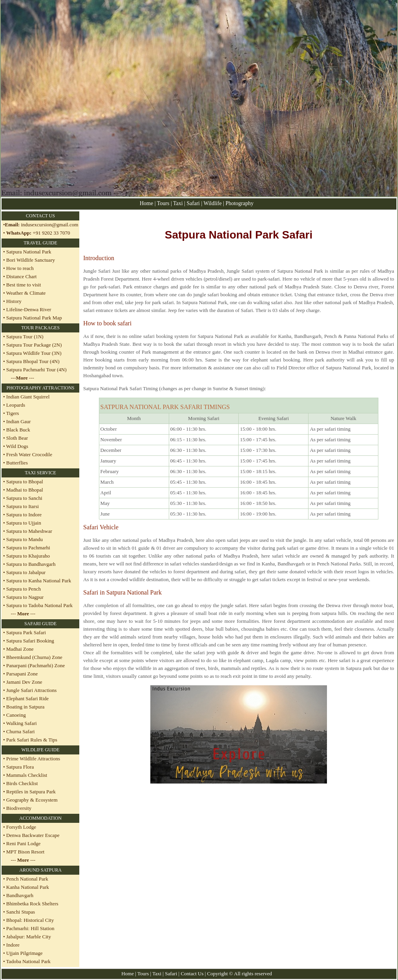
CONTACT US (40, 216)
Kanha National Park (28, 887)
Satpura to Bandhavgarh (30, 564)
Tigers (12, 413)
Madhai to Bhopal (24, 490)
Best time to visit (24, 285)
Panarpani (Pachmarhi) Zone (36, 665)
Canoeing (16, 715)
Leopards (15, 405)
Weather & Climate (26, 293)
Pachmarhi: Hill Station (30, 928)
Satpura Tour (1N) (24, 337)
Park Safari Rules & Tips (32, 740)
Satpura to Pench (23, 589)
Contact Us (192, 974)
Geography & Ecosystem (32, 800)
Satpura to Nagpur (25, 597)
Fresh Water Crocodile (29, 454)
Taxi (178, 203)
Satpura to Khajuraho (27, 556)
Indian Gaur (18, 421)
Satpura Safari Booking (30, 641)
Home (146, 203)
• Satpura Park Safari (25, 632)
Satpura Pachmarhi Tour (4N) (36, 370)
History (14, 301)
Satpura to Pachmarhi (28, 548)
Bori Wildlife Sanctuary (30, 260)
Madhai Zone (20, 649)
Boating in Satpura (26, 707)
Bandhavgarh (20, 895)
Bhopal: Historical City (30, 920)
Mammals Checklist (26, 775)
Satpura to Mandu (24, 539)
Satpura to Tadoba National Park (39, 605)
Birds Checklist (22, 783)
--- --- (23, 378)
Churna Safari (21, 731)
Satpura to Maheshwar (29, 531)
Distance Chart (22, 276)
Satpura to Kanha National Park (38, 581)
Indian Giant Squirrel (27, 397)
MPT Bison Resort (25, 852)
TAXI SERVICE (40, 473)
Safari (194, 203)
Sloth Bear (17, 438)
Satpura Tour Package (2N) (34, 345)
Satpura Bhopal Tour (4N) (32, 361)
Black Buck (18, 430)
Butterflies (16, 463)
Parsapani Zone (22, 674)
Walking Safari (22, 723)
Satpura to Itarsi (22, 506)
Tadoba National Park (28, 961)
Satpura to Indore (24, 515)
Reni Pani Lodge (23, 843)
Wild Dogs (17, 446)
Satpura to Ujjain (23, 523)
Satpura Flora (20, 767)
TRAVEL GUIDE (40, 243)
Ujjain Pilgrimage (25, 953)
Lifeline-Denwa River (29, 309)
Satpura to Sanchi (24, 498)
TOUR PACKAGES (40, 328)
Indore (12, 945)
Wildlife (214, 203)
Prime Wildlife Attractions (33, 759)
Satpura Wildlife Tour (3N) (33, 353)
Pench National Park (27, 879)
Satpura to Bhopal (24, 482)
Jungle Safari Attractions (32, 690)
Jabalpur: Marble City (29, 937)
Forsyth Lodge (21, 827)
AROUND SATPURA (40, 870)
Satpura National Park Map (34, 318)
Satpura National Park (28, 252)
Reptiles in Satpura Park (31, 792)
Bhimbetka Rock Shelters (32, 904)
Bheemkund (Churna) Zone (34, 657)
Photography (239, 203)
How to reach (20, 268)
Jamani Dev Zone (24, 682)
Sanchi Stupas (21, 912)
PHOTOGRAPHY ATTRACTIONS (40, 388)
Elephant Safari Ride (27, 698)
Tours (163, 203)
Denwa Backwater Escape (33, 835)
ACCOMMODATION (40, 818)
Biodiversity (19, 808)
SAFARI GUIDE (40, 624)
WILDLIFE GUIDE (41, 750)
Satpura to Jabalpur (26, 572)
